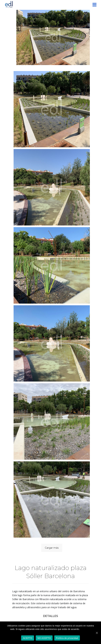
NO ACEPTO (44, 638)
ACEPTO (28, 638)
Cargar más (52, 548)
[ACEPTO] (97, 633)
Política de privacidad (67, 638)
